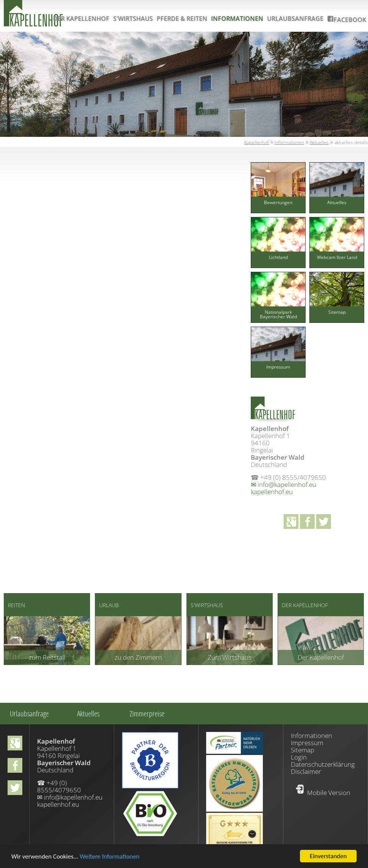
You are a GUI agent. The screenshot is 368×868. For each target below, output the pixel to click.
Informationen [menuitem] (237, 19)
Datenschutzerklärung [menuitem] (323, 764)
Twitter (324, 522)
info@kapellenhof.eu (287, 484)
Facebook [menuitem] (350, 20)
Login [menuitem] (299, 757)
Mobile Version (329, 793)
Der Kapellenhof (321, 657)
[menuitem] (278, 210)
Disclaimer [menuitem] (306, 771)
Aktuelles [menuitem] (88, 714)
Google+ (291, 522)
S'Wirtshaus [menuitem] (133, 19)
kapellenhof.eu (272, 492)
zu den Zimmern (138, 657)
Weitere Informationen (110, 857)
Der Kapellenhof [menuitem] (81, 19)
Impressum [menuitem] (307, 743)
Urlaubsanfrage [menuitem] (295, 19)
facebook (307, 522)
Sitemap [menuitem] (303, 750)
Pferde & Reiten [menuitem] (182, 19)
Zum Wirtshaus (230, 657)
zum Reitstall (47, 657)
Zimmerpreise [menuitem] (147, 714)
